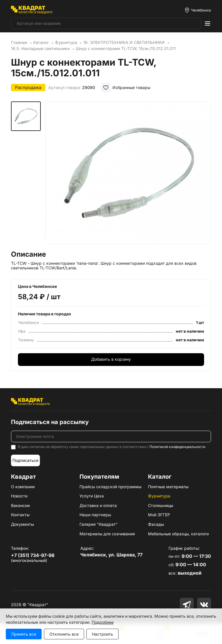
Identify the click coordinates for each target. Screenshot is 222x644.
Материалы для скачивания (107, 534)
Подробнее (103, 622)
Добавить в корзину (111, 359)
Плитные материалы (168, 487)
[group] (128, 174)
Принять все (24, 634)
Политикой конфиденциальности (177, 447)
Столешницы (161, 505)
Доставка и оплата (98, 505)
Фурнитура (159, 496)
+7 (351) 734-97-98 (33, 555)
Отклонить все (64, 634)
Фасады (156, 524)
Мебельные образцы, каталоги (178, 534)
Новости (19, 496)
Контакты (20, 515)
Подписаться (25, 460)
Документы (22, 524)
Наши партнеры (95, 515)
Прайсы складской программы (110, 487)
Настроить (102, 634)
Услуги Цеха (92, 496)
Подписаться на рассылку (50, 422)
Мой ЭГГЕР (159, 515)
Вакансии (20, 505)
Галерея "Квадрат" (99, 524)
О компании (23, 487)
